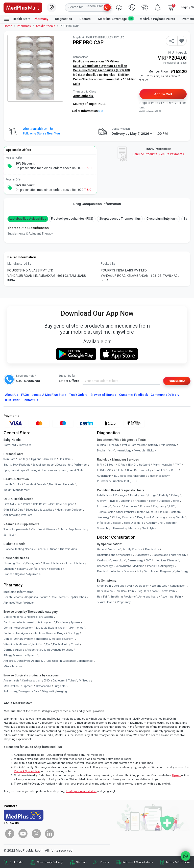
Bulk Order (12, 400)
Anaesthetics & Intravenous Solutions (50, 650)
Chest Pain (104, 586)
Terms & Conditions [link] (178, 862)
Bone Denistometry (139, 470)
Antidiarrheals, (83, 96)
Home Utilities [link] (52, 563)
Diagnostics (64, 19)
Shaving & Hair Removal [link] (43, 470)
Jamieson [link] (10, 535)
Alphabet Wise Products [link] (19, 603)
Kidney (175, 495)
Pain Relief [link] (23, 504)
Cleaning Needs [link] (14, 563)
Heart (134, 495)
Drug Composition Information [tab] (97, 204)
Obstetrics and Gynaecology (114, 555)
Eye (48, 644)
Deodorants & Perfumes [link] (71, 465)
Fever (152, 501)
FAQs (25, 395)
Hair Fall (102, 597)
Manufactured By (19, 264)
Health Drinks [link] (12, 484)
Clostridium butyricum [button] (162, 219)
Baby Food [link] (10, 445)
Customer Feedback (134, 395)
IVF (139, 571)
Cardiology (103, 561)
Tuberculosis (105, 512)
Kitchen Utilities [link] (74, 563)
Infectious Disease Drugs (49, 633)
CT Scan (110, 465)
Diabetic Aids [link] (68, 549)
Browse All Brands (104, 395)
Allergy (101, 501)
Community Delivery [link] (50, 862)
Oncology (73, 633)
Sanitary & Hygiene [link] (30, 459)
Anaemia (140, 501)
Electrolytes (149, 528)
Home (8, 26)
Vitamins (126, 501)
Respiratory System (68, 622)
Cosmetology (105, 566)
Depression (142, 586)
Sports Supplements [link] (16, 529)
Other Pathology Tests (130, 512)
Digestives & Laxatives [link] (40, 510)
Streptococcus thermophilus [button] (120, 219)
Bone (176, 501)
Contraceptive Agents (17, 633)
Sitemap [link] (81, 862)
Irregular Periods (147, 591)
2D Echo (119, 470)
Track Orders (78, 395)
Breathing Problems (123, 597)
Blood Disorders (133, 523)
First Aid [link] (9, 504)
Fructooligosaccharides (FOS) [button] (72, 219)
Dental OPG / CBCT (166, 470)
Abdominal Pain (171, 597)
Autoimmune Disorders (161, 523)
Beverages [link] (55, 569)
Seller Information (87, 111)
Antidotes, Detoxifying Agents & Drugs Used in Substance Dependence (48, 661)
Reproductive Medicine (130, 566)
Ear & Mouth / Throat (66, 644)
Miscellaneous (13, 666)
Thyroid (113, 501)
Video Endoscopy (158, 476)
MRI (100, 465)
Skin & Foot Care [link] (14, 510)
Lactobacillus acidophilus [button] (28, 219)
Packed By (108, 264)
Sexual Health (106, 602)
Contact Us (30, 400)
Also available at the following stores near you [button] (41, 131)
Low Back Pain (125, 591)
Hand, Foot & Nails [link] (72, 470)
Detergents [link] (33, 563)
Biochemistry (105, 451)
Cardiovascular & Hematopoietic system (29, 622)
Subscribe (177, 381)
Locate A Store (49, 395)
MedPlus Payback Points (157, 19)
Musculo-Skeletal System (52, 628)
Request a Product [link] (37, 597)
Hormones (77, 628)
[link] (23, 7)
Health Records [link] (13, 597)
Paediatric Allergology (160, 566)
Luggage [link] (9, 569)
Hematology (124, 451)
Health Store (17, 19)
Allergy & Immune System (20, 655)
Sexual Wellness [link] (43, 465)
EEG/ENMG (104, 470)
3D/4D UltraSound (139, 465)
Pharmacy (41, 19)
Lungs (152, 495)
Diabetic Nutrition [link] (46, 549)
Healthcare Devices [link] (69, 510)
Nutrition (38, 644)
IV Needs (84, 681)
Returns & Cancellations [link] (138, 862)
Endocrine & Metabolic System (55, 639)
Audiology (182, 571)
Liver (143, 495)
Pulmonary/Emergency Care (21, 691)
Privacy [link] (104, 862)
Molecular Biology (145, 451)
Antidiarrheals (45, 26)
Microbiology (168, 445)
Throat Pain (167, 591)
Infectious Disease (109, 523)
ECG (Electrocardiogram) (130, 476)
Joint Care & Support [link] (62, 504)
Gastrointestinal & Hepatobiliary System (28, 617)
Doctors (86, 19)
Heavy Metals (176, 517)
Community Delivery (165, 395)
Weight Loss (160, 586)
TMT (178, 465)
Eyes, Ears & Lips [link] (14, 470)
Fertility (164, 495)
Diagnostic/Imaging (54, 691)
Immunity (103, 506)
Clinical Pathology (108, 445)
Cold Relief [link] (40, 504)
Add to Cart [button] (163, 94)
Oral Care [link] (50, 459)
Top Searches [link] (78, 597)
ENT (148, 561)
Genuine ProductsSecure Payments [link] (158, 154)
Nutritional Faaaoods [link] (62, 484)
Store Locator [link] (59, 597)
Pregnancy (160, 506)
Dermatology (135, 561)
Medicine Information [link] (19, 592)
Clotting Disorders (123, 517)
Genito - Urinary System (18, 639)
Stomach (102, 528)
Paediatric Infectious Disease (116, 571)
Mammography (163, 465)
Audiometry (104, 476)
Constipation (178, 586)
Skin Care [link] (9, 459)
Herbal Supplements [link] (73, 529)
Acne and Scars (148, 597)
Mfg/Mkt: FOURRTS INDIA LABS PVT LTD (99, 38)
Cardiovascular (31, 681)
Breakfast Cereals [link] (35, 484)
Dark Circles (105, 591)
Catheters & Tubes (64, 681)
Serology (153, 445)
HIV (172, 506)
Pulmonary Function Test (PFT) (117, 481)
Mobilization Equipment (18, 686)
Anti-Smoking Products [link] (18, 515)
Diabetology (142, 555)
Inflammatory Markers (125, 528)
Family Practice (132, 549)
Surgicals (60, 686)
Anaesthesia (11, 681)
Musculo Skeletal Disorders (163, 512)
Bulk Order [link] (17, 862)
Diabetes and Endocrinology (169, 555)
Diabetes (164, 501)
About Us (12, 395)
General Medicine (108, 549)
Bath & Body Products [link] (17, 465)
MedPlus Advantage (116, 19)
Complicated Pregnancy (159, 571)
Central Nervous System (19, 628)
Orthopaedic (43, 686)
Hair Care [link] (65, 459)
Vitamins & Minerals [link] (44, 529)
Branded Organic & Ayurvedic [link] (22, 574)
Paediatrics (152, 549)
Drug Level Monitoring (151, 517)
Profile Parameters (134, 445)
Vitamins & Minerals (17, 644)
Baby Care (25, 445)
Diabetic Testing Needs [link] (18, 549)
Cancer (117, 506)
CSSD (47, 681)
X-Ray (122, 465)
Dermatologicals (14, 650)
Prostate (145, 506)
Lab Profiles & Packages (112, 495)
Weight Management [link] (17, 490)
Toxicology (103, 517)
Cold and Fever (123, 586)
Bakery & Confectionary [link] (31, 569)
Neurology (119, 561)
